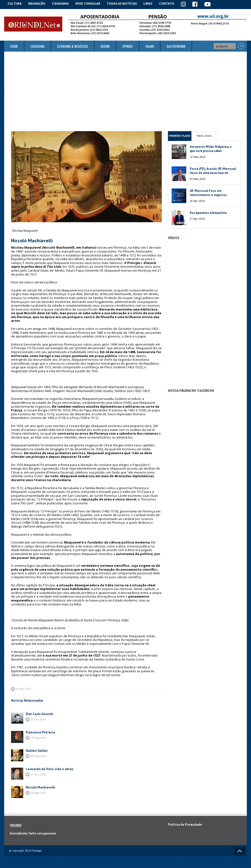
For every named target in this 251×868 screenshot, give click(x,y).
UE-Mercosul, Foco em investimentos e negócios (208, 192)
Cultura (15, 4)
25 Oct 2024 (38, 718)
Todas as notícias (124, 4)
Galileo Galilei (36, 750)
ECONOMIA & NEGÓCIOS (73, 46)
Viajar (150, 46)
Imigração (38, 4)
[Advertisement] (125, 91)
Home (14, 46)
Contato (170, 4)
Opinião (128, 46)
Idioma (105, 46)
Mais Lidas (204, 136)
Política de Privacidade (185, 824)
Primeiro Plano (180, 136)
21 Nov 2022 (38, 773)
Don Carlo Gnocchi (39, 713)
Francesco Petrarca (40, 731)
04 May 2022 (23, 689)
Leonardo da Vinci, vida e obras (48, 768)
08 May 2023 (38, 755)
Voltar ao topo (240, 850)
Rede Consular (90, 4)
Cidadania (63, 4)
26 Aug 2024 (38, 737)
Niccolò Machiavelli (40, 786)
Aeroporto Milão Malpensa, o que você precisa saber (211, 148)
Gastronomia (176, 46)
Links (150, 4)
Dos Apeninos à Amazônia (208, 212)
